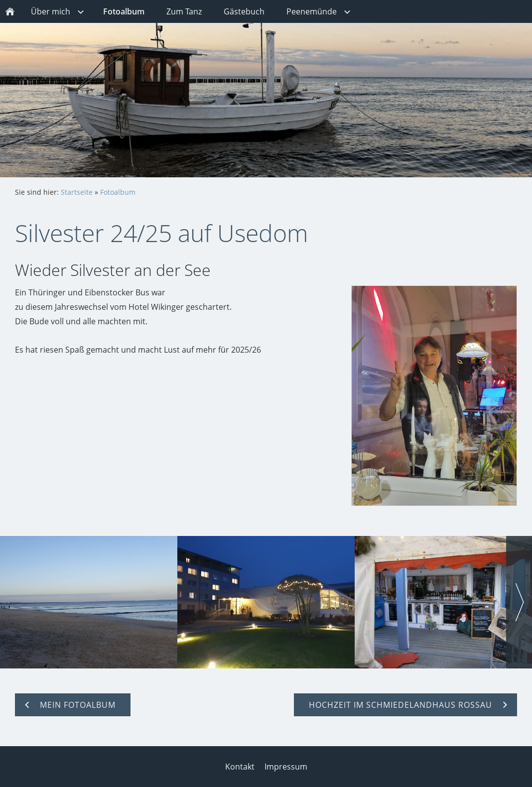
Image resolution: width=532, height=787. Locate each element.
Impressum (286, 767)
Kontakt (240, 767)
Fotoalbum (118, 192)
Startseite (77, 192)
